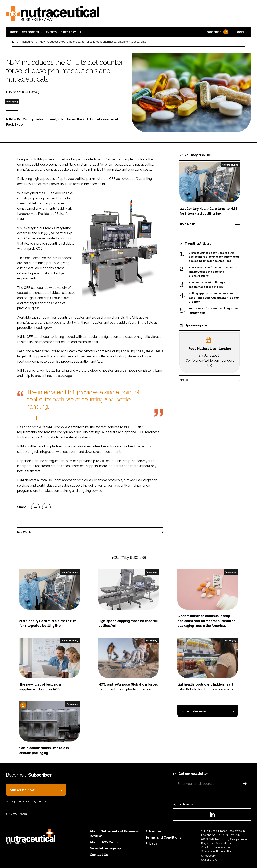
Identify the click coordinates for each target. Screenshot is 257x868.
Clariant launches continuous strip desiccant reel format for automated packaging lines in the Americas (214, 257)
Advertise (153, 831)
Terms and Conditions (163, 838)
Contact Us (99, 855)
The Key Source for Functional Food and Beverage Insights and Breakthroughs (213, 272)
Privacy (151, 844)
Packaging (12, 102)
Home (14, 32)
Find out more (17, 814)
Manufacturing (230, 165)
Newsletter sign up (105, 848)
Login (240, 32)
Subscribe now (194, 711)
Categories (30, 32)
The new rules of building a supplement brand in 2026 (207, 285)
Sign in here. (40, 801)
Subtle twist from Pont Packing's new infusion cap (213, 311)
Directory (68, 32)
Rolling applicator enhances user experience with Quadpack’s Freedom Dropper (214, 297)
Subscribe (217, 32)
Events (51, 32)
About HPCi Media (104, 842)
